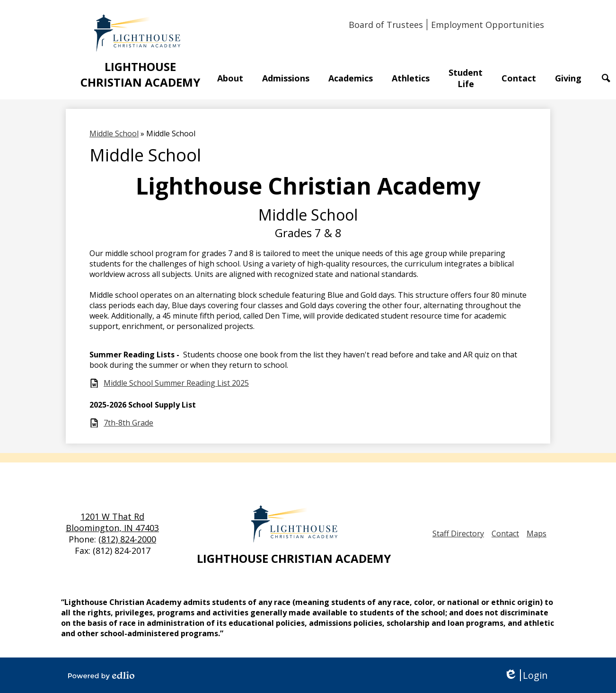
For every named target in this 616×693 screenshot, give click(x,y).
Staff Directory (458, 533)
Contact (505, 533)
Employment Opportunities (488, 25)
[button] (230, 78)
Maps (537, 533)
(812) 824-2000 (127, 539)
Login (526, 675)
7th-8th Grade (128, 423)
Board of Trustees (386, 25)
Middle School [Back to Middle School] (114, 133)
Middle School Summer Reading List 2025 (176, 383)
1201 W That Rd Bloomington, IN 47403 (112, 522)
